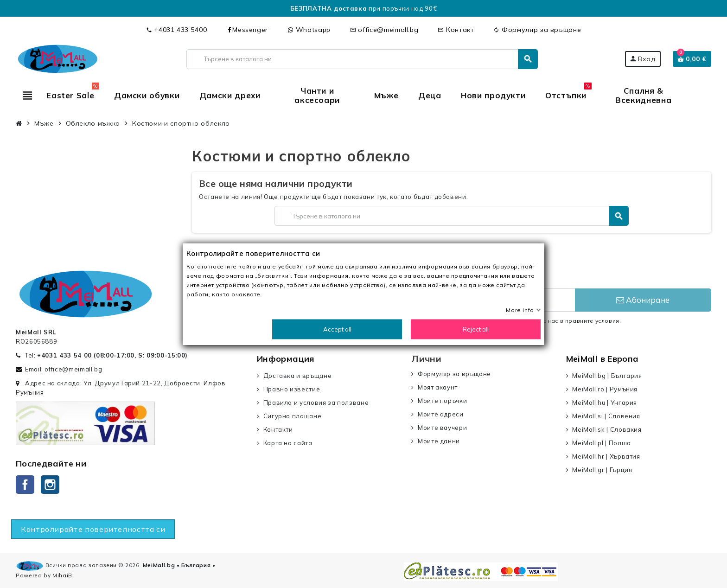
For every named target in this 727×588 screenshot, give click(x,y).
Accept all (337, 329)
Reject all (476, 329)
